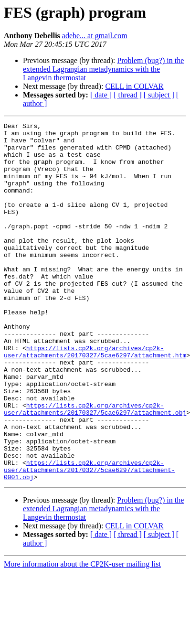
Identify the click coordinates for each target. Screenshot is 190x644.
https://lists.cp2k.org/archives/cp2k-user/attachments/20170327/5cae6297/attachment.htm (95, 398)
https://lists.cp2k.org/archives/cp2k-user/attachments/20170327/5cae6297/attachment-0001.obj (90, 540)
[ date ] (101, 95)
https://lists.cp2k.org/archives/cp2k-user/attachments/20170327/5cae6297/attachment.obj (95, 467)
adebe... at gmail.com (95, 36)
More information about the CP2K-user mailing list (82, 636)
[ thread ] (128, 95)
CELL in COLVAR (134, 86)
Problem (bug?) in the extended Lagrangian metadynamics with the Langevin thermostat (103, 69)
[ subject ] (159, 95)
